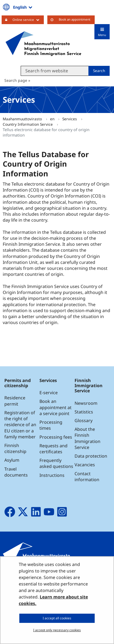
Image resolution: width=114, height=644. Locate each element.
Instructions (52, 475)
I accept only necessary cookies (57, 630)
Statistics (84, 412)
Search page (16, 80)
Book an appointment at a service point (56, 407)
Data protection (91, 456)
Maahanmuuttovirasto (23, 119)
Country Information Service (28, 124)
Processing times (51, 425)
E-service (49, 393)
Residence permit (15, 401)
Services (70, 119)
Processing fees (56, 437)
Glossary (84, 420)
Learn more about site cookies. (53, 600)
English (23, 7)
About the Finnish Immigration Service (87, 438)
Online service (28, 20)
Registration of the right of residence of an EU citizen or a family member (20, 425)
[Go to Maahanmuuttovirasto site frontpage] (43, 44)
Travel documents (16, 472)
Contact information (87, 477)
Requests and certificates (53, 449)
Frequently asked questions (56, 463)
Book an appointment (75, 19)
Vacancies (85, 465)
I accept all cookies (57, 618)
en (53, 119)
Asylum (12, 460)
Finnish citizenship (15, 448)
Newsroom (86, 403)
